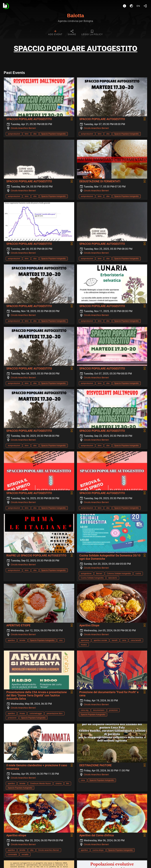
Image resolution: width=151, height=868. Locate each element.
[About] (125, 6)
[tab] (55, 33)
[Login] (145, 6)
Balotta (75, 16)
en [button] (138, 6)
